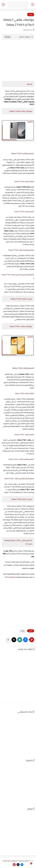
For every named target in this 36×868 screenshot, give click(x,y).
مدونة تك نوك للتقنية (10, 861)
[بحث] (3, 5)
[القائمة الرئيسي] (33, 5)
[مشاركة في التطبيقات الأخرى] (8, 640)
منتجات (31, 15)
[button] (25, 640)
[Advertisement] (18, 59)
